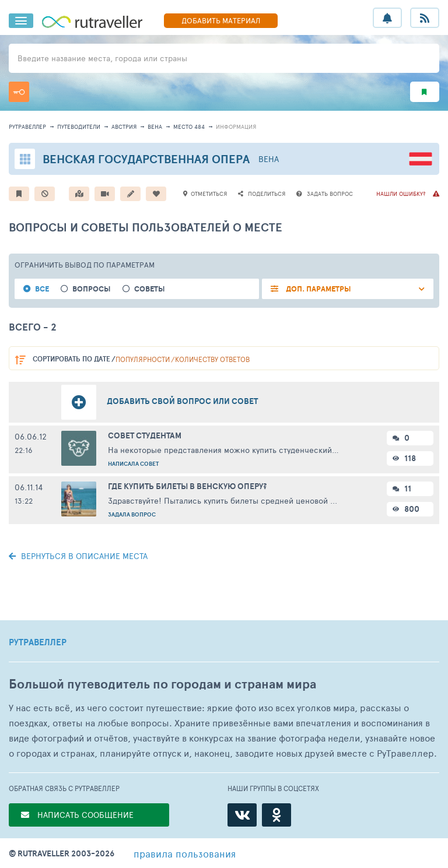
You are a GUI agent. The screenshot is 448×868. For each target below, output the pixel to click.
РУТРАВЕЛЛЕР (38, 642)
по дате (71, 359)
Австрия (124, 126)
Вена (155, 126)
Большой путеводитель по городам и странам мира (162, 684)
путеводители (79, 126)
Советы (150, 289)
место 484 (189, 126)
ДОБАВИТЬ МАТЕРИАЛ (221, 20)
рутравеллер (27, 126)
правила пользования (185, 853)
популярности (143, 359)
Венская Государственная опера (146, 159)
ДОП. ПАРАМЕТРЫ (318, 289)
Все (42, 289)
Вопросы (92, 289)
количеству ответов (212, 359)
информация (236, 126)
